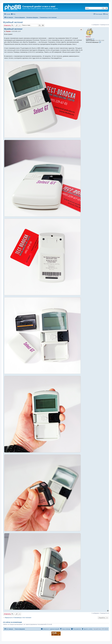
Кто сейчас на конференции (12, 622)
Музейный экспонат (13, 22)
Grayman (88, 37)
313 (93, 39)
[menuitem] (13, 14)
